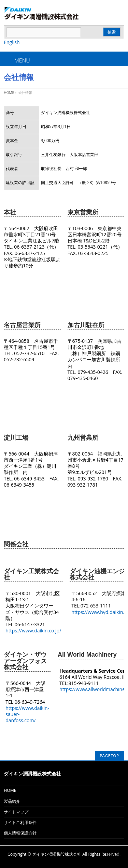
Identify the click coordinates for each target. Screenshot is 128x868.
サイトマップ (16, 812)
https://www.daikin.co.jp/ (33, 631)
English (12, 42)
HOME (10, 790)
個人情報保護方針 (20, 833)
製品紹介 (12, 801)
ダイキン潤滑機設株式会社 (57, 854)
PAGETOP (110, 755)
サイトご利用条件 (20, 822)
